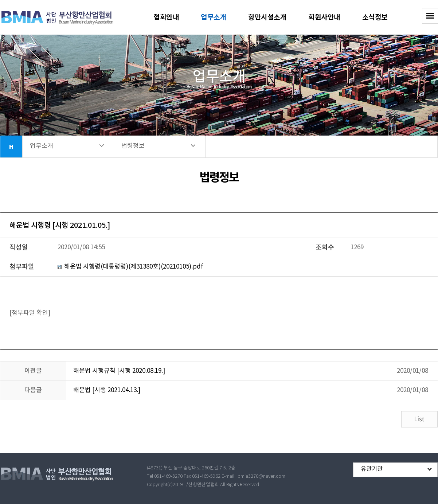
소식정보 (375, 17)
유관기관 (372, 469)
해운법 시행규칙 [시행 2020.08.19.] (119, 371)
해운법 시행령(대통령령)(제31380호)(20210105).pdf (134, 267)
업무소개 (214, 17)
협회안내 (166, 17)
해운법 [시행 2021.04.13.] (107, 390)
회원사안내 (324, 17)
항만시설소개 (267, 17)
